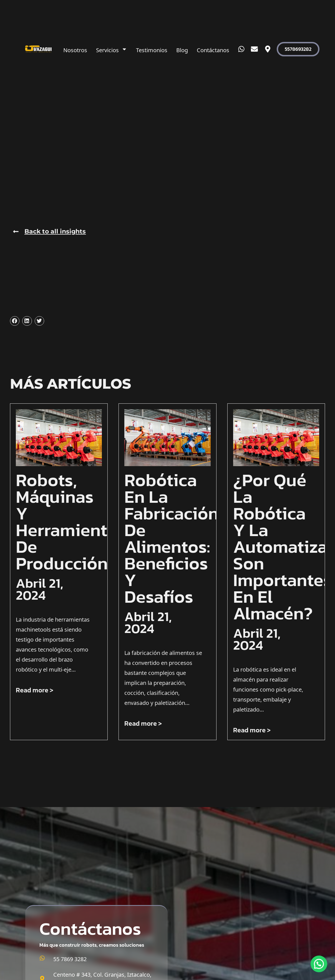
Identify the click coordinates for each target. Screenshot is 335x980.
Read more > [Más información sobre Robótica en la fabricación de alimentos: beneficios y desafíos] (143, 723)
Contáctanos (213, 49)
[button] (15, 321)
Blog (182, 49)
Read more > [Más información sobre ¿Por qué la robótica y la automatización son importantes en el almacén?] (252, 730)
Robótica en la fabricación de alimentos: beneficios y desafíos (172, 538)
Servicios (112, 49)
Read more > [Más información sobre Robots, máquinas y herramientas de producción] (35, 690)
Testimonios (152, 49)
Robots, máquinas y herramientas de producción (70, 522)
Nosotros (75, 49)
